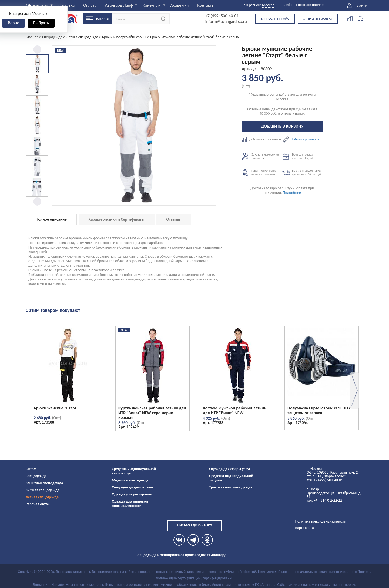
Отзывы (173, 219)
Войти (362, 5)
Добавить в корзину (282, 126)
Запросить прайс (275, 19)
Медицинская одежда (130, 480)
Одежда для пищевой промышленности (130, 503)
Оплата (90, 5)
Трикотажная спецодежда (231, 487)
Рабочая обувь (38, 504)
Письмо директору (194, 525)
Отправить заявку (318, 19)
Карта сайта (304, 528)
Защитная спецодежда (44, 483)
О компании (37, 5)
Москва (268, 5)
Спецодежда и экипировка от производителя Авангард (181, 555)
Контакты (206, 5)
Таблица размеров (306, 139)
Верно (14, 23)
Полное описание (51, 219)
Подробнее (292, 193)
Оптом (31, 469)
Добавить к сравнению (262, 139)
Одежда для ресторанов (132, 494)
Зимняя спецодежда (43, 490)
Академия (179, 5)
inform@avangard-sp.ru (226, 22)
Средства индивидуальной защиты (231, 478)
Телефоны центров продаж (303, 5)
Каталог (103, 19)
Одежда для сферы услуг (230, 469)
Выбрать (41, 23)
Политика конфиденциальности (321, 521)
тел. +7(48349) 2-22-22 (324, 501)
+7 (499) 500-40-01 (222, 16)
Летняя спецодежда (42, 497)
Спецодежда (36, 476)
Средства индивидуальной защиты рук (134, 471)
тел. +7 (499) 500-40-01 (325, 480)
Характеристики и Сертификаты (117, 219)
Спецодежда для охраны (132, 487)
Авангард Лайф (119, 5)
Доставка (66, 5)
